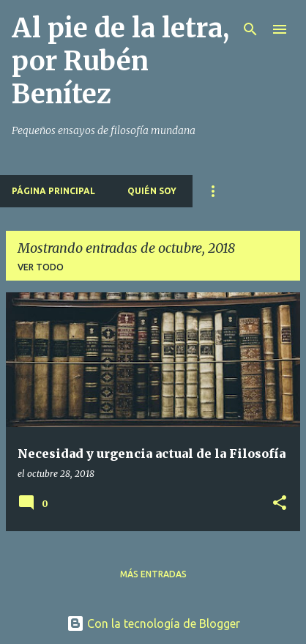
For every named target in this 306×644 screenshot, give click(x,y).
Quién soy (152, 191)
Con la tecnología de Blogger (153, 623)
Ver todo (41, 267)
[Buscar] (250, 29)
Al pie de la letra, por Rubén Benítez (120, 61)
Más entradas (153, 574)
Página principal (53, 191)
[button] (280, 504)
